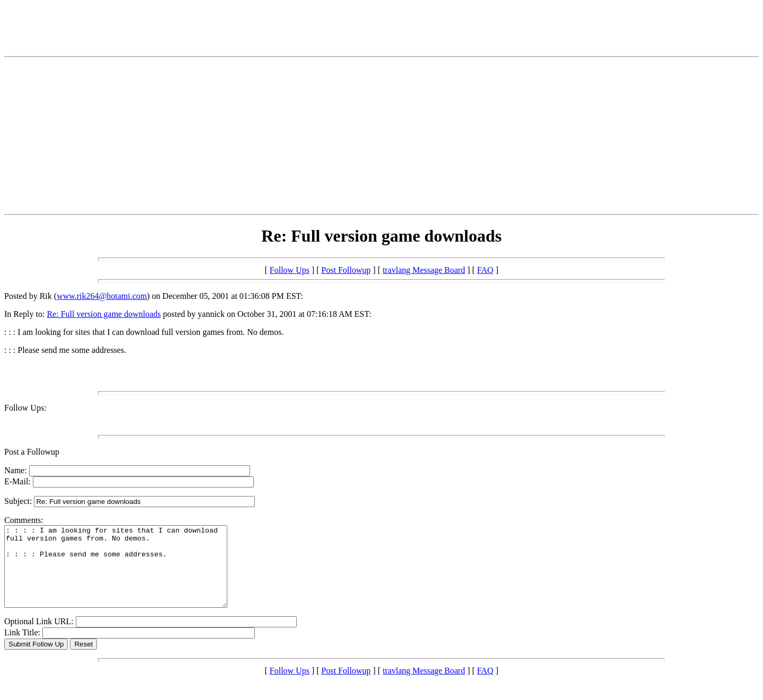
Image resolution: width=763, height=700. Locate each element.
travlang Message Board (424, 270)
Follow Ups (290, 270)
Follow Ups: (25, 408)
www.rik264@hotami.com (102, 296)
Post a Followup (32, 452)
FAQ (485, 270)
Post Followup (346, 270)
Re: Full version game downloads (104, 314)
